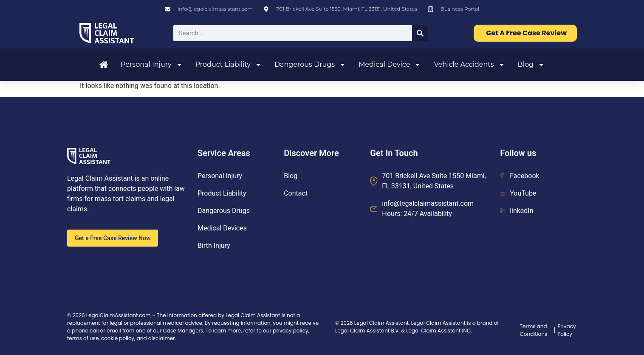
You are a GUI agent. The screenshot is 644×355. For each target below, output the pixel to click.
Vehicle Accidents (469, 65)
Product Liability (229, 65)
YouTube (518, 193)
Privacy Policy (566, 330)
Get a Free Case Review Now (113, 238)
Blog (531, 65)
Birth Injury (214, 246)
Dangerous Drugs (310, 65)
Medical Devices (222, 228)
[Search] (420, 33)
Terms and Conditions (534, 330)
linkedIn (517, 211)
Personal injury (220, 176)
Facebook (520, 176)
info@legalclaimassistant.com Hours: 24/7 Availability (428, 209)
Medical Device (390, 65)
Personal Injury (152, 65)
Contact (296, 193)
